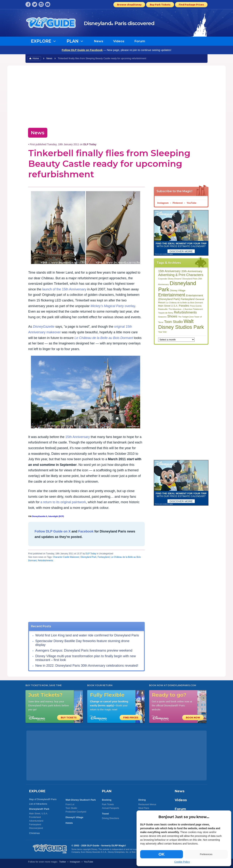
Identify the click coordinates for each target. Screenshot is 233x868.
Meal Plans (144, 808)
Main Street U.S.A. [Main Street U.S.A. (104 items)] (168, 306)
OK (162, 854)
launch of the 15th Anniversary (64, 289)
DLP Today (91, 554)
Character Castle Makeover (66, 557)
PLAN (107, 791)
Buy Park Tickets (160, 5)
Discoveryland (36, 828)
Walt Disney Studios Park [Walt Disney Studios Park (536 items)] (181, 324)
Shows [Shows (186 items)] (172, 316)
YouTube (191, 203)
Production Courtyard (76, 812)
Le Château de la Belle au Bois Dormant (104, 338)
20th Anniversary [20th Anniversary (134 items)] (192, 271)
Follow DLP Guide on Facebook (82, 50)
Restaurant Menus (147, 804)
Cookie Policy (182, 862)
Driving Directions (110, 818)
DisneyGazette (44, 327)
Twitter (63, 862)
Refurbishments (46, 561)
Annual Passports (110, 808)
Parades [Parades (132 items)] (184, 306)
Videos (119, 41)
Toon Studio (71, 808)
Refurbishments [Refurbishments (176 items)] (185, 312)
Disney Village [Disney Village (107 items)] (178, 290)
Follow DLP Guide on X (53, 531)
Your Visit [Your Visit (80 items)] (162, 332)
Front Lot (70, 804)
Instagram (163, 203)
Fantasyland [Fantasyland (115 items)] (188, 299)
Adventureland (36, 821)
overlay (113, 306)
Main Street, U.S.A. (38, 814)
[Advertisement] (116, 96)
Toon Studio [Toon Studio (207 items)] (173, 322)
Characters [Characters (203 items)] (195, 275)
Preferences (206, 854)
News (99, 41)
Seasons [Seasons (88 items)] (162, 317)
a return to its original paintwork (63, 502)
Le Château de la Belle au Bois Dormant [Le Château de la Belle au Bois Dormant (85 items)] (184, 303)
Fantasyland (103, 557)
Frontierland (35, 817)
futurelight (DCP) (56, 516)
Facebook (86, 531)
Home (36, 58)
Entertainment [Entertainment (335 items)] (172, 295)
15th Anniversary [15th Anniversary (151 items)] (169, 271)
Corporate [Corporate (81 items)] (163, 279)
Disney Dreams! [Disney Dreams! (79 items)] (175, 279)
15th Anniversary (78, 437)
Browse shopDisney (129, 5)
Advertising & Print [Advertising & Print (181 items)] (172, 275)
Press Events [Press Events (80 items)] (196, 306)
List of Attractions (38, 804)
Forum (140, 41)
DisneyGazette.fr (40, 516)
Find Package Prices (191, 5)
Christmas (34, 833)
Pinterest (178, 203)
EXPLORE (37, 791)
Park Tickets (108, 804)
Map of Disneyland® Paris (43, 799)
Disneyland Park (88, 557)
